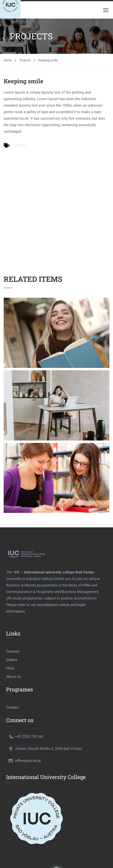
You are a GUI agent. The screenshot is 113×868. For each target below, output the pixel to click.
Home (8, 60)
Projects (25, 60)
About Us (14, 634)
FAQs (10, 625)
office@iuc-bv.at (25, 718)
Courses (20, 145)
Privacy (50, 846)
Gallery (12, 617)
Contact (12, 664)
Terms (68, 846)
